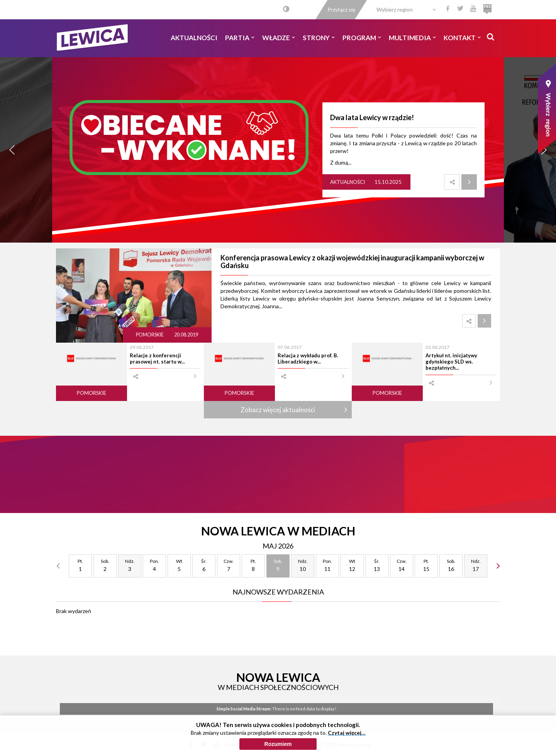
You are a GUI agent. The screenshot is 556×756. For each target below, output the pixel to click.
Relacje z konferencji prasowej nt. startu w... (157, 358)
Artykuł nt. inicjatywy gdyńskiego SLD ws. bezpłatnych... (451, 362)
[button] (12, 150)
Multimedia (412, 38)
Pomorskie (150, 335)
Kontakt (462, 38)
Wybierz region (395, 9)
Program (362, 38)
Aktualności (194, 38)
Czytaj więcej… (347, 733)
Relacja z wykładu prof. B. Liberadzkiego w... (308, 358)
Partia (240, 38)
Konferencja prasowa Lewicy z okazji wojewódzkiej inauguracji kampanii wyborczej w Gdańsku (352, 262)
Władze (279, 38)
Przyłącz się (341, 9)
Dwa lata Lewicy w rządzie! (372, 117)
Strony (319, 38)
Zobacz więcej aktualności (278, 410)
